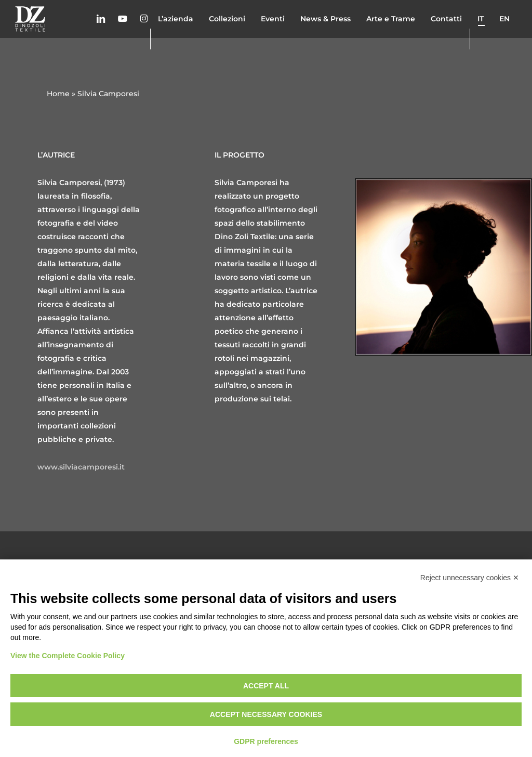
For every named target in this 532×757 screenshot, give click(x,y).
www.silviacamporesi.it (81, 467)
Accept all (266, 686)
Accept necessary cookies (266, 714)
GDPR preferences (266, 741)
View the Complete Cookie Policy (68, 656)
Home (58, 94)
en (504, 38)
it (481, 38)
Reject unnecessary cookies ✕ (470, 578)
